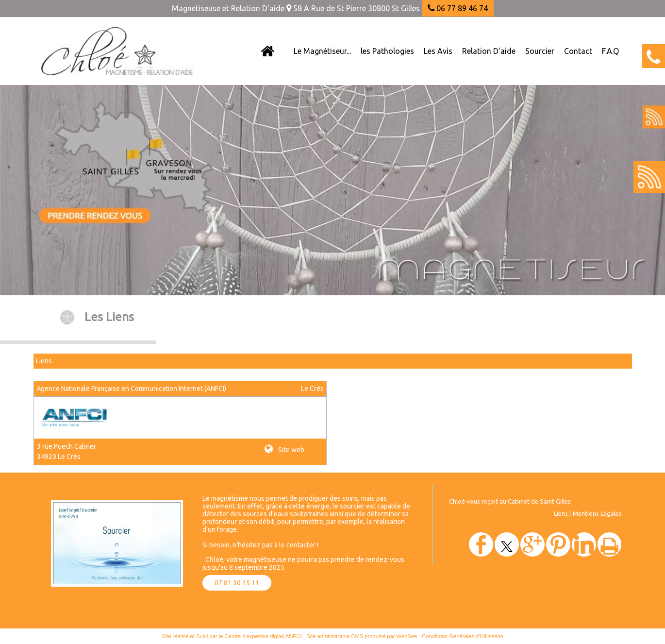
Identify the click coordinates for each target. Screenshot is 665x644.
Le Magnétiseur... (322, 51)
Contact (578, 51)
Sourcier (540, 51)
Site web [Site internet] (291, 450)
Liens (561, 513)
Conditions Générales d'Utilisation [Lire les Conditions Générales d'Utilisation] (463, 636)
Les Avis (438, 51)
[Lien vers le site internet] (75, 428)
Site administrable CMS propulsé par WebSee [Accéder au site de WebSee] (362, 636)
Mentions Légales (597, 513)
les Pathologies (387, 51)
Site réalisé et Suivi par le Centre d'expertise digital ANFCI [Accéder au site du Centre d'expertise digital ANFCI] (232, 636)
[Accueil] (267, 51)
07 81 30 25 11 (237, 583)
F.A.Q (610, 51)
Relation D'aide (489, 51)
